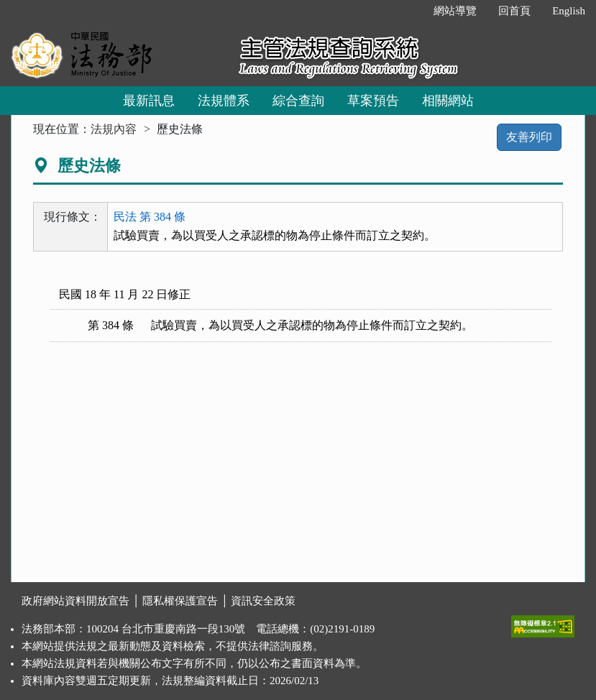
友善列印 (529, 137)
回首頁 (514, 11)
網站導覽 (455, 11)
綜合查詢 (298, 101)
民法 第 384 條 (150, 217)
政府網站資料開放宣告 (75, 601)
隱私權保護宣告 (180, 601)
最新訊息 (149, 101)
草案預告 (373, 101)
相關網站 (448, 101)
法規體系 (224, 101)
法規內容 (114, 129)
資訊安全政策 (263, 601)
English (569, 11)
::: (408, 11)
